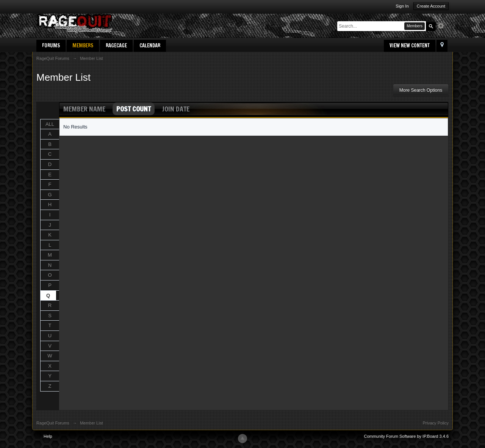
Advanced (443, 26)
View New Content (410, 45)
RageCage (116, 45)
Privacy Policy (436, 423)
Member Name (84, 109)
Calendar (150, 45)
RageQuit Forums (53, 423)
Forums (51, 45)
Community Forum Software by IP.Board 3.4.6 (406, 436)
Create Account (431, 6)
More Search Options (421, 90)
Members (83, 45)
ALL (50, 124)
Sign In (402, 6)
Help (48, 436)
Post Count (134, 109)
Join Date (176, 109)
